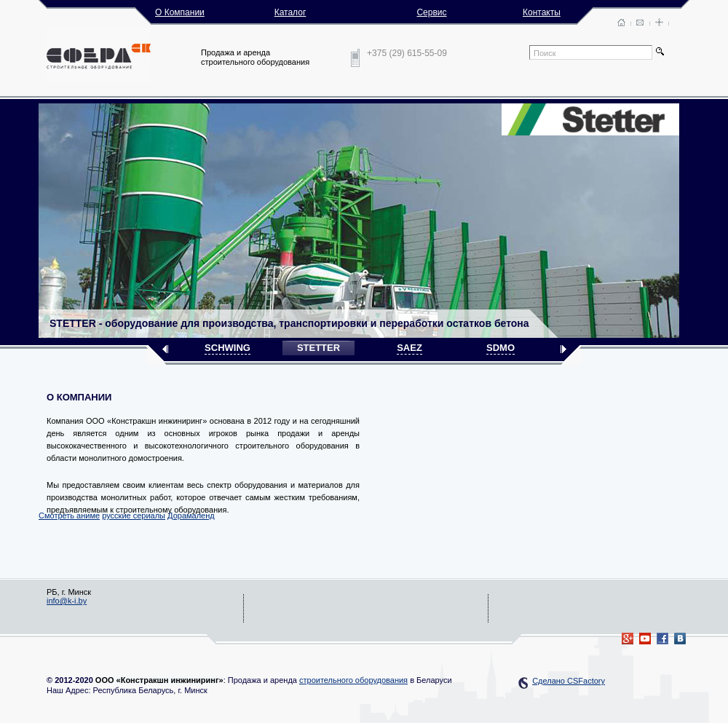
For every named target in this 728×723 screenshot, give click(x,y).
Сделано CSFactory (569, 681)
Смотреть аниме (69, 515)
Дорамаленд (191, 515)
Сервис (431, 12)
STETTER (318, 348)
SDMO (500, 348)
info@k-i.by (67, 601)
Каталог (290, 12)
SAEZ (409, 348)
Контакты (542, 12)
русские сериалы (134, 515)
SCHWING (227, 348)
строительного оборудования (353, 680)
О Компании (180, 12)
